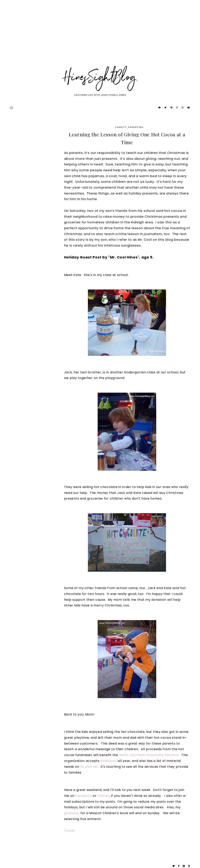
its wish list (89, 767)
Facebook (84, 796)
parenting (136, 127)
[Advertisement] (100, 37)
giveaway (72, 813)
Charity (121, 127)
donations (109, 761)
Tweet (70, 831)
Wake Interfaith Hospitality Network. (149, 755)
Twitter (103, 796)
